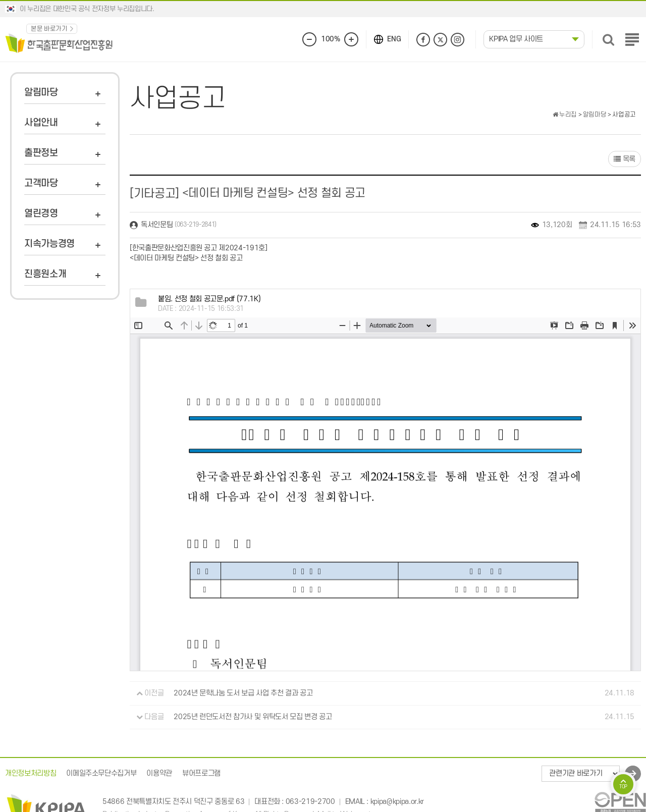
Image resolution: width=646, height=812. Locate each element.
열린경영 (41, 214)
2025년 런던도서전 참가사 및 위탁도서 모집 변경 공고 (253, 717)
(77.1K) (209, 299)
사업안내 (41, 123)
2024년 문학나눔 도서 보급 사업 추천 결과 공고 (243, 693)
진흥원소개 (45, 274)
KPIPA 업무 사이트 (516, 39)
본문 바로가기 (49, 29)
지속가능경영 (49, 244)
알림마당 (41, 93)
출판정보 (41, 153)
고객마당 (41, 183)
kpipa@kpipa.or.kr (397, 802)
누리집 (565, 115)
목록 (625, 159)
